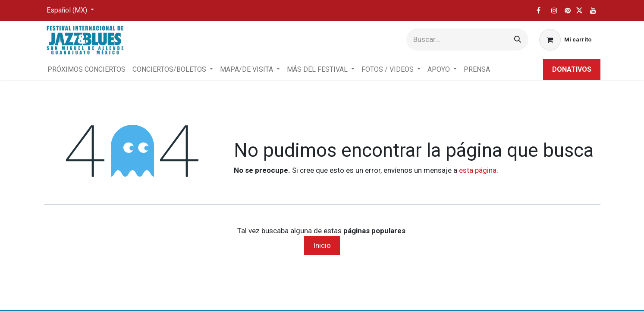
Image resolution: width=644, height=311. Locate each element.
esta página (478, 170)
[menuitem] (86, 70)
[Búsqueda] (518, 40)
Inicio (322, 245)
